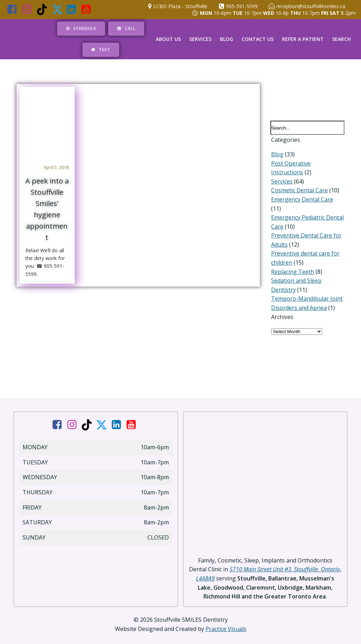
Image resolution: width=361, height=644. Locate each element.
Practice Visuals (226, 623)
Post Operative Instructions (307, 164)
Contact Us (258, 39)
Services (200, 39)
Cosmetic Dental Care (299, 192)
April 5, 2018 (57, 168)
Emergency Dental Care (301, 201)
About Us (168, 39)
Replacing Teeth (292, 264)
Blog (227, 39)
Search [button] (341, 39)
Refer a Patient (303, 39)
